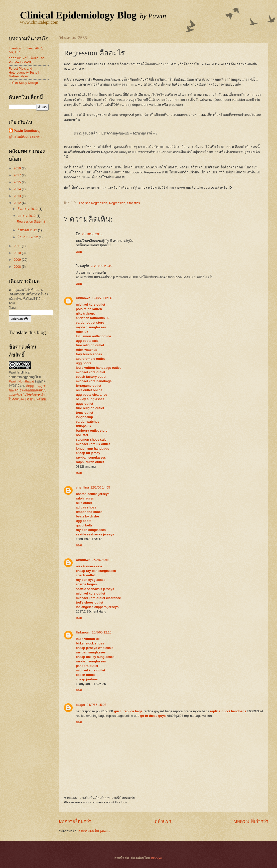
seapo (80, 705)
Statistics (134, 203)
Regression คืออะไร (31, 221)
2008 (18, 267)
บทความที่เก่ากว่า (251, 821)
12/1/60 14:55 (100, 487)
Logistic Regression (93, 203)
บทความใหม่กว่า (75, 821)
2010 (18, 253)
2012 (18, 203)
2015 (18, 182)
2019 (18, 168)
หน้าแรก (163, 821)
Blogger (156, 858)
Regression (117, 203)
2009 (18, 260)
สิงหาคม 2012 (28, 230)
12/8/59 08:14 (102, 298)
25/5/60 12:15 (102, 632)
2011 (18, 246)
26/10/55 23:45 (101, 266)
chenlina (82, 487)
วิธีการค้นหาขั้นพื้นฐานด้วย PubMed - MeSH (28, 60)
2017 (18, 175)
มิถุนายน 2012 (28, 237)
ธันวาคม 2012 (28, 209)
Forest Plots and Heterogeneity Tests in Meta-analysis (25, 72)
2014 (18, 189)
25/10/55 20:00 (93, 234)
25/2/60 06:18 (102, 560)
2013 (18, 196)
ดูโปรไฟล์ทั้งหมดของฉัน (25, 137)
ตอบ (79, 252)
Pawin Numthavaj (27, 131)
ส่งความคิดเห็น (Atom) (94, 831)
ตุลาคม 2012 (27, 216)
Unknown (83, 298)
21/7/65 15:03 (96, 705)
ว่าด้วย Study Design (23, 83)
